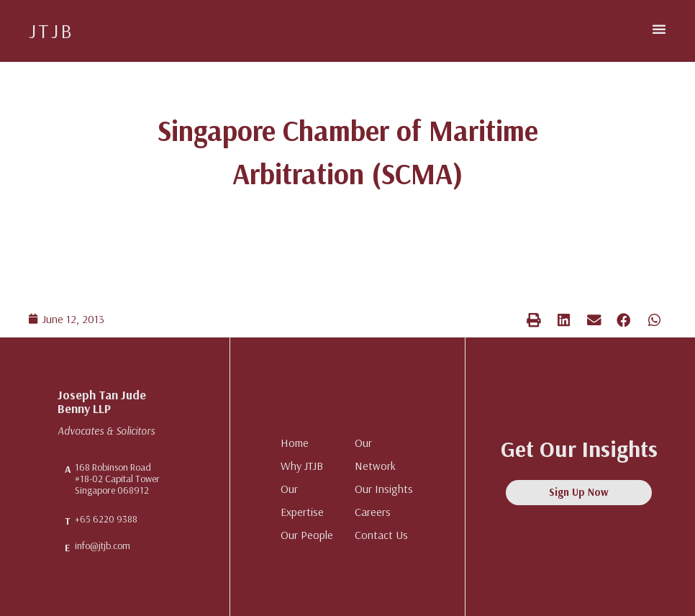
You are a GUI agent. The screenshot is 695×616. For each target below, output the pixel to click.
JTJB (51, 31)
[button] (659, 29)
